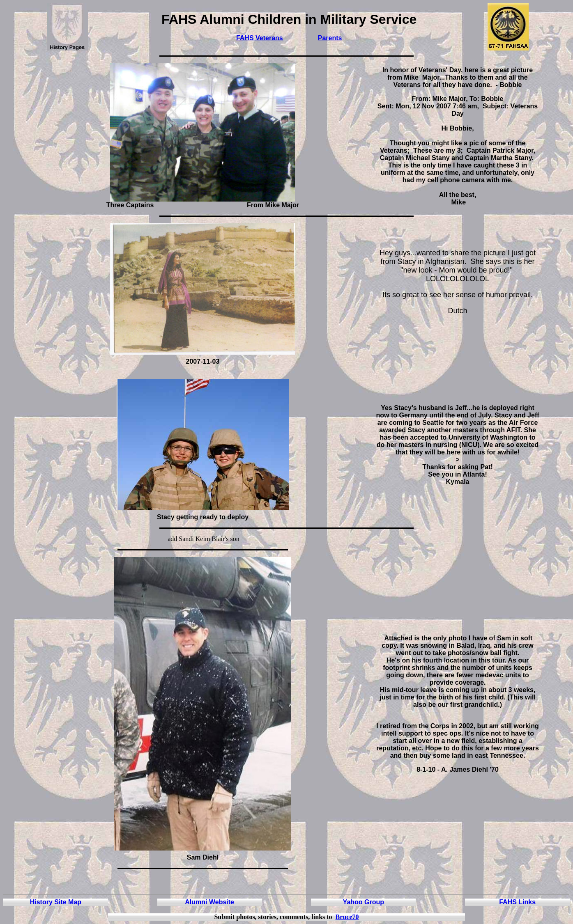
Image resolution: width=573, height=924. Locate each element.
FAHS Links (517, 902)
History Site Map (56, 902)
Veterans (268, 38)
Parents (330, 38)
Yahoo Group (364, 902)
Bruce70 (347, 917)
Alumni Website (209, 902)
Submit (224, 917)
